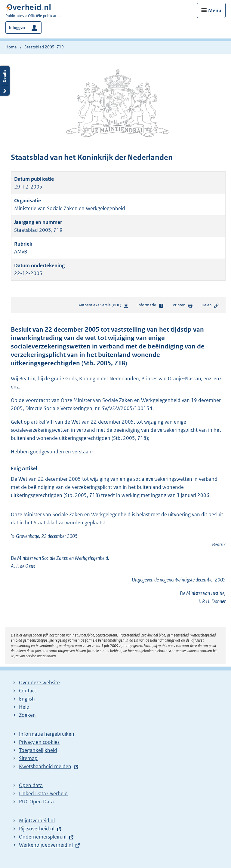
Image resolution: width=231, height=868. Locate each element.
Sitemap (28, 758)
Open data (31, 785)
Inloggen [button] (17, 28)
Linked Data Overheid (43, 793)
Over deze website (39, 682)
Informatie (151, 305)
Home (11, 47)
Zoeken (27, 715)
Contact (28, 691)
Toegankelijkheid (38, 750)
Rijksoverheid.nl (37, 829)
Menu (215, 11)
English (27, 699)
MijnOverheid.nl (37, 820)
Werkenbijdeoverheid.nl (46, 845)
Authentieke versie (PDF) (104, 306)
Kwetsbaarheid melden (45, 766)
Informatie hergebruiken (47, 734)
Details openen (5, 81)
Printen (183, 305)
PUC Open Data (36, 802)
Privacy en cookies (39, 742)
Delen (210, 305)
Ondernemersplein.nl (43, 837)
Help (24, 707)
